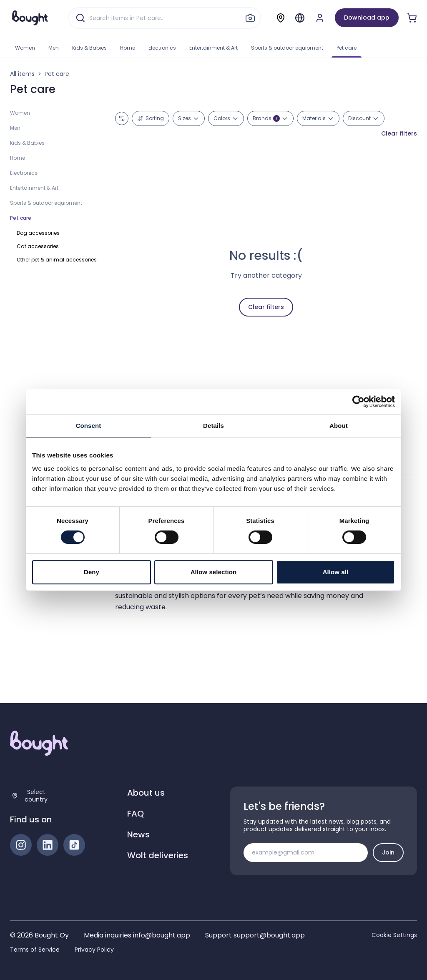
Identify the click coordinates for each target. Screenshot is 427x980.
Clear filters (399, 133)
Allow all (336, 572)
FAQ (136, 814)
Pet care (347, 48)
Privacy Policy (94, 950)
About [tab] (339, 426)
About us (146, 793)
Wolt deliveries (158, 855)
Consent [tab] (89, 426)
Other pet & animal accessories (57, 260)
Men (54, 48)
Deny (92, 572)
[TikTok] (74, 845)
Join (388, 852)
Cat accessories (38, 246)
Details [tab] (213, 426)
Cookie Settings (394, 935)
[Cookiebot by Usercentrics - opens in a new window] (358, 402)
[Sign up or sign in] (320, 18)
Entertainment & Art (213, 48)
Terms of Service (35, 950)
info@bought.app (162, 935)
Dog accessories (38, 233)
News (138, 834)
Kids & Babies (89, 48)
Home (128, 48)
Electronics (162, 48)
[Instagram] (21, 845)
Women (25, 48)
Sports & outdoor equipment (287, 48)
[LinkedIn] (48, 845)
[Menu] (300, 18)
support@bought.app (269, 935)
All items (22, 74)
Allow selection (214, 572)
